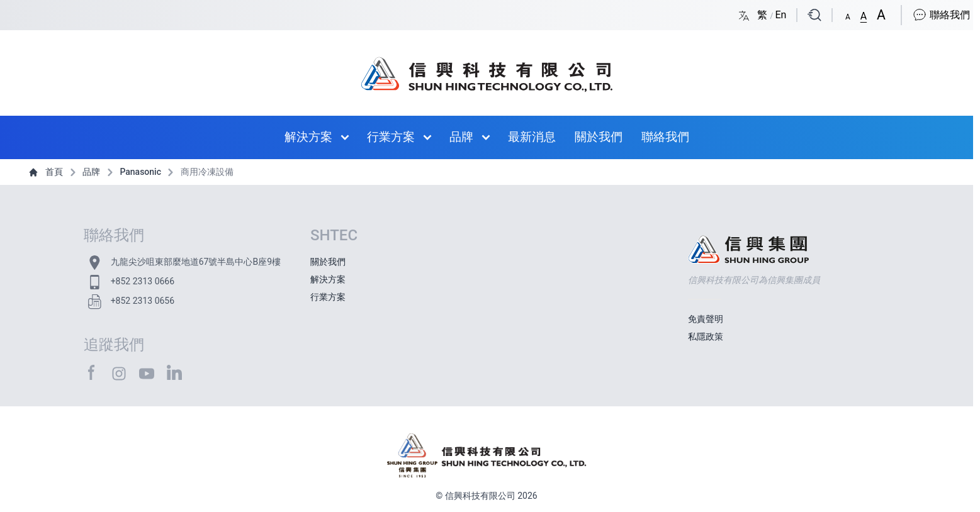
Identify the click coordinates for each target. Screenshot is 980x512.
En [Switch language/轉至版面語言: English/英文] (780, 15)
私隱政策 (706, 337)
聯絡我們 (941, 15)
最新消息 (532, 137)
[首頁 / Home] (487, 68)
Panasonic (133, 172)
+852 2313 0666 (143, 281)
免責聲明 (706, 319)
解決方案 (308, 137)
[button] (848, 14)
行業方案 (391, 137)
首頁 (47, 172)
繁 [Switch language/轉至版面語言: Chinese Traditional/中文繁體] (763, 15)
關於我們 (599, 137)
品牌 (461, 137)
